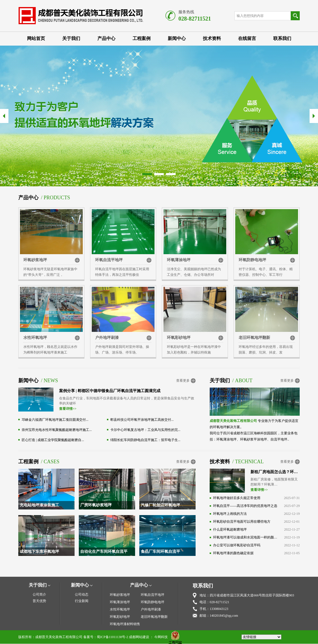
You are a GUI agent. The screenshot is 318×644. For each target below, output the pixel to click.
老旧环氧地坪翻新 (254, 338)
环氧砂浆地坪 (35, 260)
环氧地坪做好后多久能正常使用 (237, 498)
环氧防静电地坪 (252, 260)
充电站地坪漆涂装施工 (39, 505)
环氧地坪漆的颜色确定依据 (233, 553)
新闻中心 (177, 38)
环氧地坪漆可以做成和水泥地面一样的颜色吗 (245, 537)
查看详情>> (68, 409)
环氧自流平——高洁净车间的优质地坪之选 (245, 506)
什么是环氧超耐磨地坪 (230, 529)
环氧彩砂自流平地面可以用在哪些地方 (242, 522)
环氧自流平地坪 (109, 260)
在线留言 (247, 38)
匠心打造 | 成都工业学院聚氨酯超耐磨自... (53, 440)
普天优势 (39, 601)
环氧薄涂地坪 (179, 260)
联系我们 (282, 38)
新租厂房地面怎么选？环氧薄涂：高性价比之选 (275, 472)
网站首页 (36, 38)
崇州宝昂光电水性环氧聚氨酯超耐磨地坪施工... (57, 430)
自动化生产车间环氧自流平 (104, 552)
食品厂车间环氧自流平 (160, 552)
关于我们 (71, 38)
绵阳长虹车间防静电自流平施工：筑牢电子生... (145, 440)
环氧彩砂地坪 (179, 338)
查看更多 (183, 381)
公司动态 (82, 594)
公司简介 (39, 594)
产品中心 (106, 38)
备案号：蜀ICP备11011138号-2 (106, 637)
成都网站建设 (139, 637)
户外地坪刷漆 (107, 338)
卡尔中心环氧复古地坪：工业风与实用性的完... (145, 430)
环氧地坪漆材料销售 (125, 624)
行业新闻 (82, 601)
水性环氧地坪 (35, 338)
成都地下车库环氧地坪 (39, 552)
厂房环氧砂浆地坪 (96, 505)
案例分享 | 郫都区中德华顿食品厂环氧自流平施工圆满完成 (110, 391)
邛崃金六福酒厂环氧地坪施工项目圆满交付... (55, 420)
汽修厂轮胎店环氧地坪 (160, 505)
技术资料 (212, 38)
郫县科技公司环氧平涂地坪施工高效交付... (142, 420)
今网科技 (161, 637)
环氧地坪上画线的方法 (230, 514)
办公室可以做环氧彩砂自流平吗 (237, 545)
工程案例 (142, 38)
